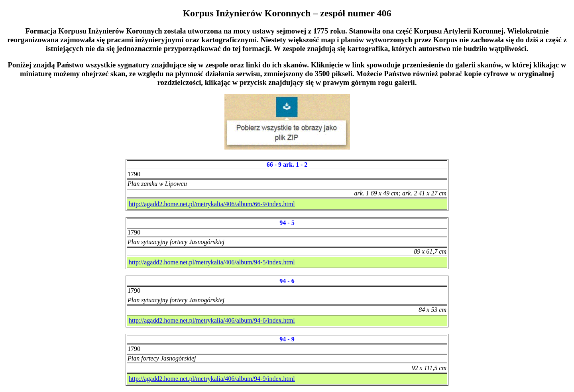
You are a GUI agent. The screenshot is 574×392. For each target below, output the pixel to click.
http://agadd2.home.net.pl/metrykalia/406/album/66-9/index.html (212, 204)
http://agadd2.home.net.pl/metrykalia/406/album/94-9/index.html (212, 379)
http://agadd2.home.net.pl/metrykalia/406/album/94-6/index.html (212, 320)
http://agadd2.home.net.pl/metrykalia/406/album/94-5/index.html (212, 262)
